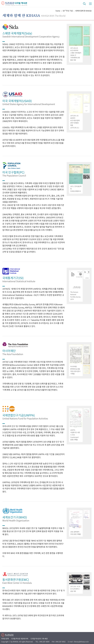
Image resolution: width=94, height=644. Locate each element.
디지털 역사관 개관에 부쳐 (20, 639)
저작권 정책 (5, 639)
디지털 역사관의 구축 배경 (39, 639)
